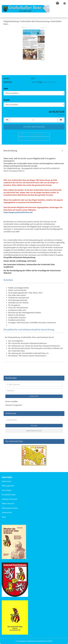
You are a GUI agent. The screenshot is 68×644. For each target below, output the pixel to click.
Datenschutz (7, 512)
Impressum (6, 481)
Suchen (34, 426)
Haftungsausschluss (10, 508)
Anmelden (34, 396)
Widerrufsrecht (8, 504)
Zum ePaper (7, 490)
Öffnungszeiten (8, 486)
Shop (4, 517)
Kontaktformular (9, 495)
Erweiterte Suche (34, 431)
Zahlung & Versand (9, 499)
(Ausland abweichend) (49, 82)
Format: (7, 100)
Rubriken (8, 280)
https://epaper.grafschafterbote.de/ (18, 212)
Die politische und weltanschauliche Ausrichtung (29, 330)
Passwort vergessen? (14, 405)
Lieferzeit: (8, 82)
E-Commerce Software (25, 641)
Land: (6, 89)
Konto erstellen (12, 401)
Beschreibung (10, 151)
